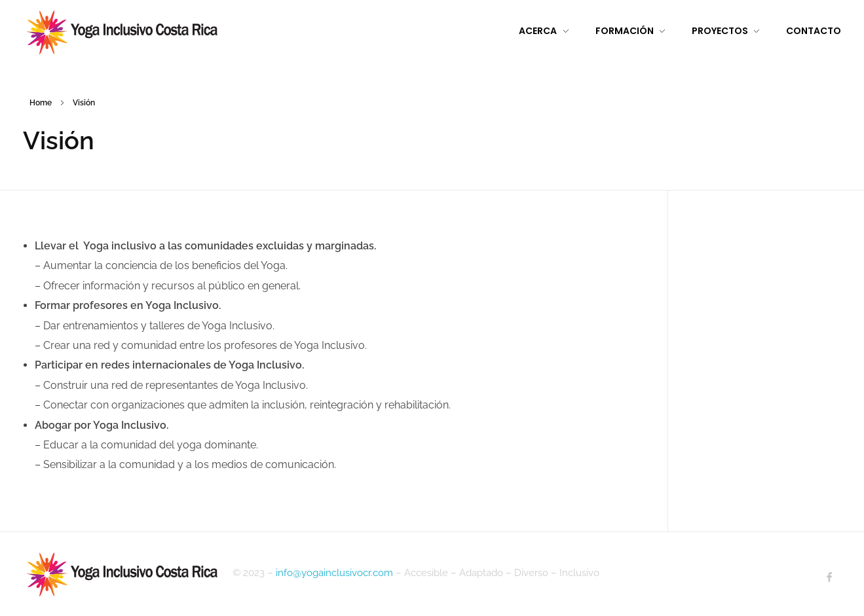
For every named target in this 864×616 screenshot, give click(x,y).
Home (41, 103)
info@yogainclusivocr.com (334, 573)
